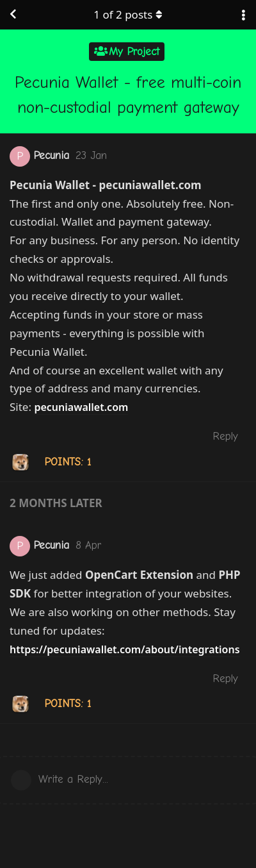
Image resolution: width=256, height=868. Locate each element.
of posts (128, 14)
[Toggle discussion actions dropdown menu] (243, 15)
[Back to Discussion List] (13, 15)
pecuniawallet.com (81, 407)
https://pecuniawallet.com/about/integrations (125, 649)
